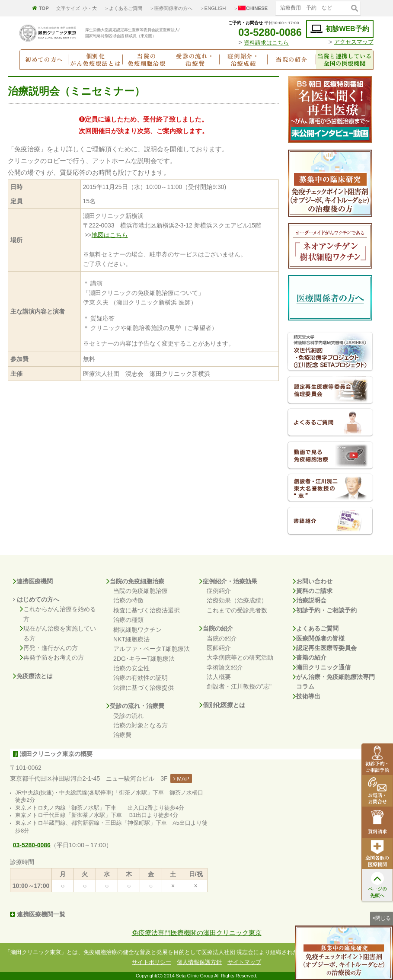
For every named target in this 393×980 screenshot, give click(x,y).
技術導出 (307, 696)
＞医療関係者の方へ (171, 8)
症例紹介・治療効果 (228, 581)
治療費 (122, 735)
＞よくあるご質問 (123, 8)
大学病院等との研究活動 (240, 657)
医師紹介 (219, 648)
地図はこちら (110, 235)
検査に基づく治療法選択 (147, 610)
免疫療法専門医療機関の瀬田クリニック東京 (197, 933)
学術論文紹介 (225, 667)
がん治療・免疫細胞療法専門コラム (334, 682)
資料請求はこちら (266, 43)
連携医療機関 (33, 581)
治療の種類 (128, 620)
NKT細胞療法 (131, 639)
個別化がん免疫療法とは (95, 59)
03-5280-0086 (264, 32)
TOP (40, 8)
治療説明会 (310, 600)
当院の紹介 (216, 628)
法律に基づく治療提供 (144, 688)
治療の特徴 (128, 600)
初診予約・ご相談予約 (325, 610)
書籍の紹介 (310, 657)
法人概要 (219, 677)
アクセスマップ (354, 42)
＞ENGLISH (213, 8)
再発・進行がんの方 (49, 648)
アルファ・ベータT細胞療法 (152, 649)
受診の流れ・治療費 (135, 706)
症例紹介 (219, 591)
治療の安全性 (131, 668)
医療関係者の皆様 (319, 638)
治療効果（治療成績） (237, 600)
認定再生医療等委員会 (325, 648)
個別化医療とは (222, 705)
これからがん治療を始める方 (58, 614)
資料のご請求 (313, 591)
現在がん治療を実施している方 (58, 633)
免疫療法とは (33, 676)
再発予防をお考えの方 (52, 657)
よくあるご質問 (316, 628)
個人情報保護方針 (199, 962)
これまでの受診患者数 (237, 610)
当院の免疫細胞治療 (135, 581)
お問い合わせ (313, 581)
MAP (181, 779)
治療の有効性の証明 (141, 678)
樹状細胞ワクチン (137, 630)
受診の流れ (128, 716)
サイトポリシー (152, 962)
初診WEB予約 (340, 29)
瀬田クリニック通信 (322, 667)
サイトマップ (244, 962)
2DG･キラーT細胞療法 (144, 659)
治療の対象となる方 (141, 725)
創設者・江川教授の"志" (239, 686)
